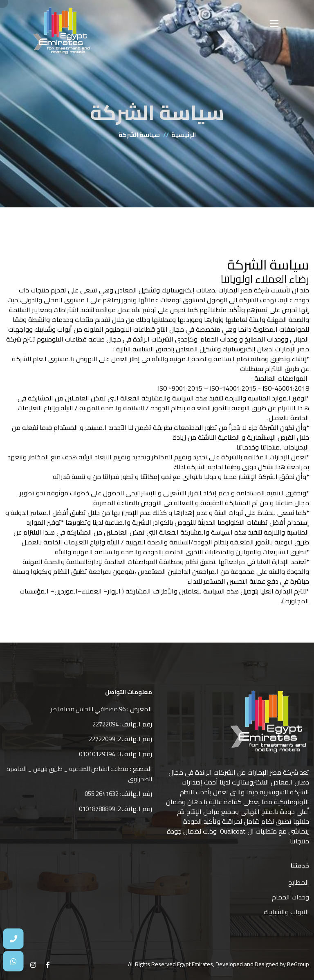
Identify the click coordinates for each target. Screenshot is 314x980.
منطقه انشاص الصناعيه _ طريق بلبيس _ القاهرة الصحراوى (79, 774)
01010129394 (97, 754)
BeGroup (298, 964)
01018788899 (97, 809)
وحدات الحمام (290, 897)
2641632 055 (102, 794)
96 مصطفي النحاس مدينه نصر (88, 709)
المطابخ (299, 882)
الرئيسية (184, 135)
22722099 (102, 739)
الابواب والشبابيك (286, 912)
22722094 (105, 724)
